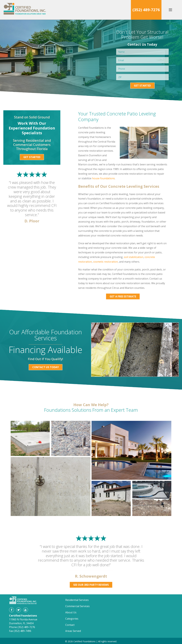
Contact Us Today (46, 367)
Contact (70, 625)
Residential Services (77, 600)
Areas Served (73, 631)
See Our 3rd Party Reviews (91, 585)
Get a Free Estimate (123, 296)
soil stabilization (134, 257)
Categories (72, 619)
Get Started (142, 86)
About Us (71, 612)
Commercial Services (77, 606)
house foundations (103, 178)
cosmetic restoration (105, 262)
